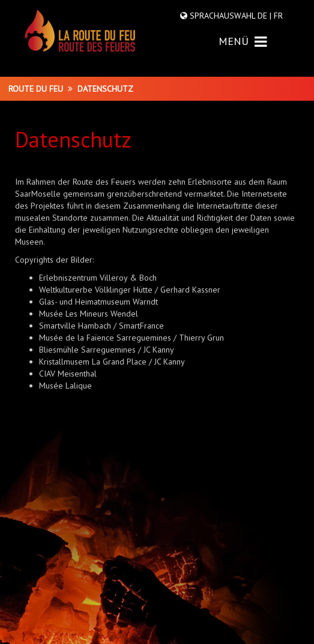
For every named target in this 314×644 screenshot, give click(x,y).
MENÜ (243, 41)
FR (277, 16)
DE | (264, 16)
